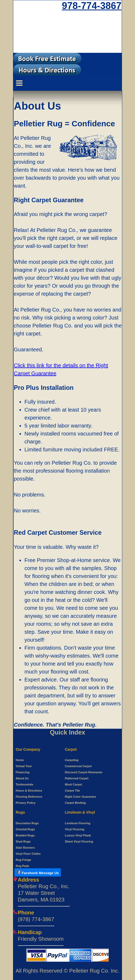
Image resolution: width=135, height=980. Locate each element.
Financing (23, 772)
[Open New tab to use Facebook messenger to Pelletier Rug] (38, 873)
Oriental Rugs (25, 829)
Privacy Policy (26, 803)
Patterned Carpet (77, 778)
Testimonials (24, 784)
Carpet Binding (75, 803)
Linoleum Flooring (78, 823)
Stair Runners (25, 848)
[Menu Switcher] (67, 83)
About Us (22, 778)
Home (20, 760)
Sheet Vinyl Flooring (79, 841)
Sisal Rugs (23, 841)
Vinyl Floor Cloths (28, 854)
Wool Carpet (73, 784)
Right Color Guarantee (80, 797)
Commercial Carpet (78, 766)
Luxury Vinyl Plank (78, 835)
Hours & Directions (29, 791)
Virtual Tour (24, 766)
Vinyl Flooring (75, 829)
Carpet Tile (72, 791)
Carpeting (72, 760)
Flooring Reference (29, 797)
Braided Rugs (25, 835)
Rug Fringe (23, 860)
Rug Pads (22, 866)
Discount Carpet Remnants (84, 772)
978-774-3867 (92, 6)
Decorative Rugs (27, 823)
